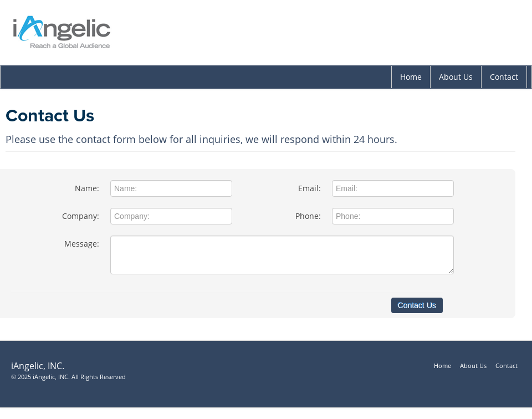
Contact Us (417, 305)
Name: (87, 188)
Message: (82, 244)
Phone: (308, 216)
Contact (504, 77)
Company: (81, 216)
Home (411, 77)
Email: (310, 188)
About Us (456, 77)
